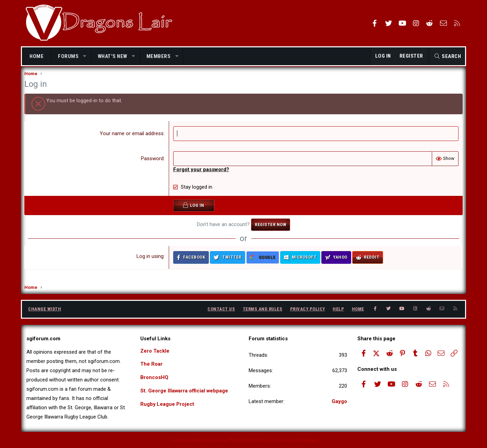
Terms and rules (263, 309)
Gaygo (339, 401)
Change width (45, 309)
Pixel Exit (308, 440)
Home (37, 56)
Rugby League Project (167, 404)
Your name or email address (132, 140)
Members (159, 56)
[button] (85, 56)
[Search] (447, 56)
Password (153, 165)
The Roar (151, 364)
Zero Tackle (155, 351)
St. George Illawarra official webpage (185, 391)
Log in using (150, 263)
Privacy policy (308, 309)
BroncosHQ (154, 378)
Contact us (221, 309)
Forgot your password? (201, 176)
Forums (68, 56)
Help (338, 309)
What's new (112, 56)
